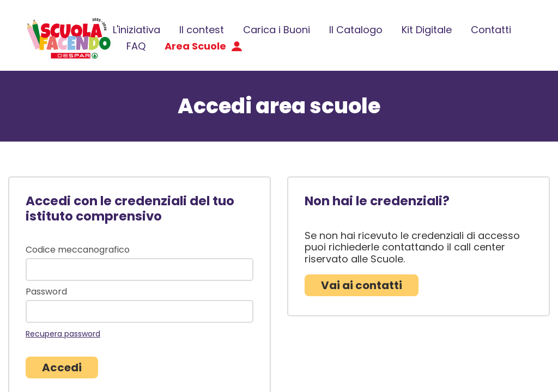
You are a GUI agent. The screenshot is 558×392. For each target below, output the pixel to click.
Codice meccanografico (78, 250)
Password (46, 292)
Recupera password (63, 334)
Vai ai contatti (362, 285)
